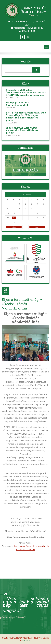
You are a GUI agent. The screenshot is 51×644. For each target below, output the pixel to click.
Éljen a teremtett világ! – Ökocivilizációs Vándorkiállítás (22, 304)
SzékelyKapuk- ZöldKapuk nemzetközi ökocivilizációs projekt (22, 130)
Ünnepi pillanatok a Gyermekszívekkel (18, 104)
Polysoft (27, 640)
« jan (14, 227)
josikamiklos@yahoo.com (29, 28)
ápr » (37, 227)
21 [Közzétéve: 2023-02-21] (14, 218)
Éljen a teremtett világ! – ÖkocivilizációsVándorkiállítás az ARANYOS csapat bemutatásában (26, 92)
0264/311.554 (28, 31)
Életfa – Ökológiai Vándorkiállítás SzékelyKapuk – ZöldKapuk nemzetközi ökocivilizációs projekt (26, 116)
